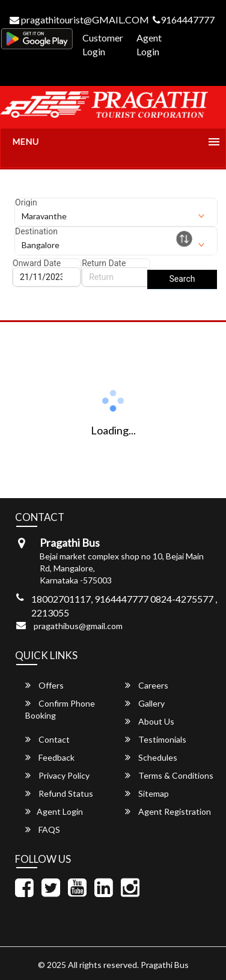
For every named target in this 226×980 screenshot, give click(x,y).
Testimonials (156, 739)
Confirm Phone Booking (60, 709)
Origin (26, 202)
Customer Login (103, 44)
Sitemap (147, 793)
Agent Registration (168, 811)
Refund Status (59, 793)
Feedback (50, 757)
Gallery (145, 703)
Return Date (104, 263)
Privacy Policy (57, 775)
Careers (147, 685)
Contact (47, 739)
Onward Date (37, 263)
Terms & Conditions (169, 775)
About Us (150, 721)
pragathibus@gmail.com (78, 626)
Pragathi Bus (165, 965)
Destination (36, 231)
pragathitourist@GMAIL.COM (79, 20)
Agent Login (149, 44)
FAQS (43, 829)
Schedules (151, 757)
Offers (44, 685)
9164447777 (184, 20)
